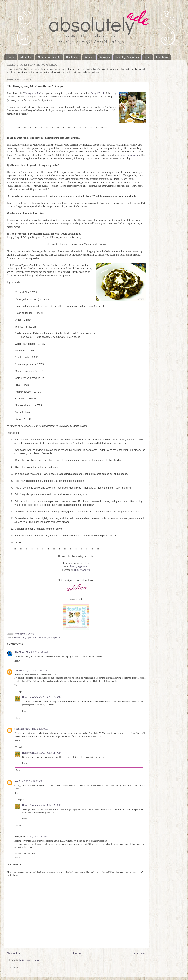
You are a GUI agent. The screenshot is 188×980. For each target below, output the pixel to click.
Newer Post (14, 953)
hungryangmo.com (130, 155)
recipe (47, 637)
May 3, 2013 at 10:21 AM (31, 781)
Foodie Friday (20, 637)
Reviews (105, 57)
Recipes (89, 57)
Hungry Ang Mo (32, 93)
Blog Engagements (49, 57)
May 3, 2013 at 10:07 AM (36, 670)
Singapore (55, 637)
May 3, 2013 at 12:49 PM (50, 753)
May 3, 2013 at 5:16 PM (37, 836)
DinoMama (20, 652)
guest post (32, 637)
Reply (17, 661)
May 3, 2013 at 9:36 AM (37, 652)
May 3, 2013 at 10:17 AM (36, 729)
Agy (16, 781)
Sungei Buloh (98, 93)
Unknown (21, 634)
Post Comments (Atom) (30, 960)
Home (11, 57)
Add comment (15, 865)
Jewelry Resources (127, 57)
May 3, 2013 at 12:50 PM (50, 805)
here (87, 563)
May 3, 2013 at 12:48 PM (50, 697)
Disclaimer (73, 57)
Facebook (162, 57)
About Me (26, 57)
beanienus (19, 729)
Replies (21, 692)
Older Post (139, 953)
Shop (148, 57)
